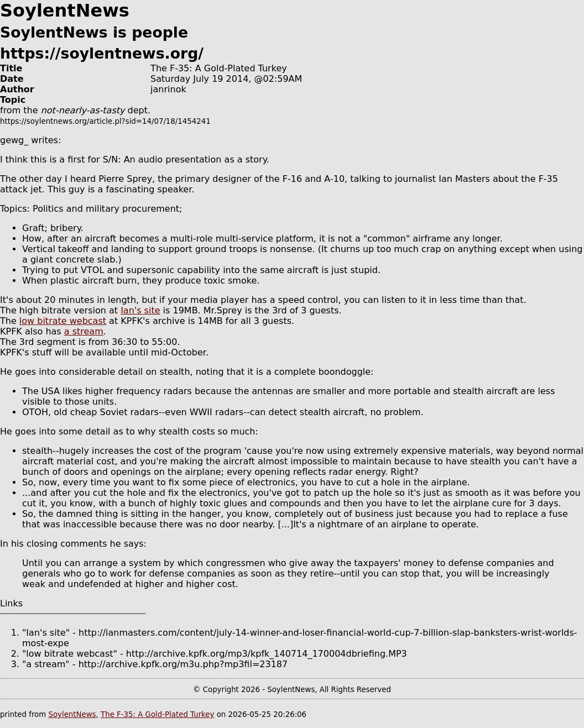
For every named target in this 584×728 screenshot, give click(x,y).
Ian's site (140, 310)
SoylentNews (72, 714)
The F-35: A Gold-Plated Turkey (157, 714)
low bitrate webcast (63, 321)
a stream (84, 331)
